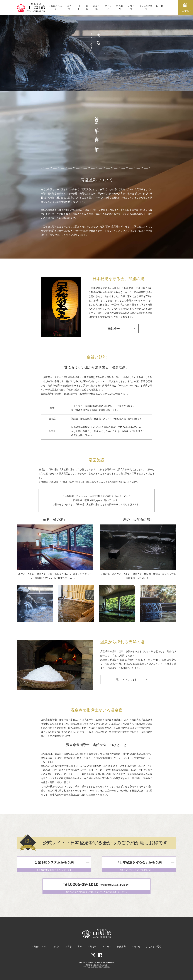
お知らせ (131, 7)
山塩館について (56, 7)
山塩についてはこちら (125, 679)
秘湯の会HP (114, 328)
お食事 (79, 7)
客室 (87, 7)
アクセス (108, 7)
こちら (101, 394)
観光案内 (120, 7)
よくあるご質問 (146, 7)
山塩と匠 (97, 7)
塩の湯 (70, 7)
